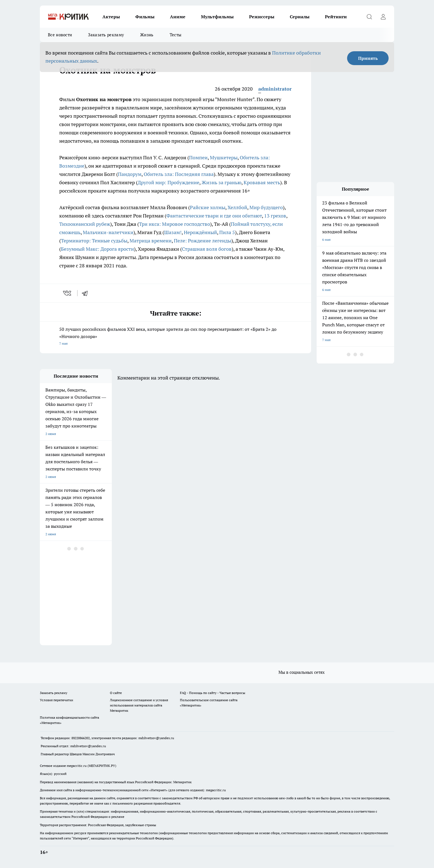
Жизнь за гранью (221, 182)
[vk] (68, 293)
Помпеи (198, 158)
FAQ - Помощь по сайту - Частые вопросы (213, 693)
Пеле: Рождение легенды (203, 241)
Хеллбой (237, 207)
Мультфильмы (217, 17)
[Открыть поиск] (369, 17)
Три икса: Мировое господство (175, 224)
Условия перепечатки (56, 700)
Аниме (178, 17)
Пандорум (130, 174)
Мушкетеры (224, 158)
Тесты (176, 35)
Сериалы (300, 17)
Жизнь (147, 35)
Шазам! (173, 232)
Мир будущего (266, 207)
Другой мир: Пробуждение (168, 182)
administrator (275, 89)
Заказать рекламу (106, 35)
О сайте (116, 693)
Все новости (60, 35)
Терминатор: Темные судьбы (94, 241)
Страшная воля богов (207, 249)
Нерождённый (200, 232)
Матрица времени (151, 241)
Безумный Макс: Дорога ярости (97, 249)
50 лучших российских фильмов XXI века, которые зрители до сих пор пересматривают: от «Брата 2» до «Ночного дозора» (175, 337)
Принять (368, 58)
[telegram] (87, 293)
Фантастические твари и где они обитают (214, 216)
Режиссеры (262, 17)
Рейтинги (336, 17)
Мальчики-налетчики (108, 232)
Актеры (111, 17)
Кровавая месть (262, 182)
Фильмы (145, 17)
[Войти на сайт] (383, 17)
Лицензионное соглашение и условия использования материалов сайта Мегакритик (139, 705)
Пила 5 (227, 232)
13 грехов (275, 216)
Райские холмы (208, 207)
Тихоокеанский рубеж (85, 224)
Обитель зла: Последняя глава (179, 174)
